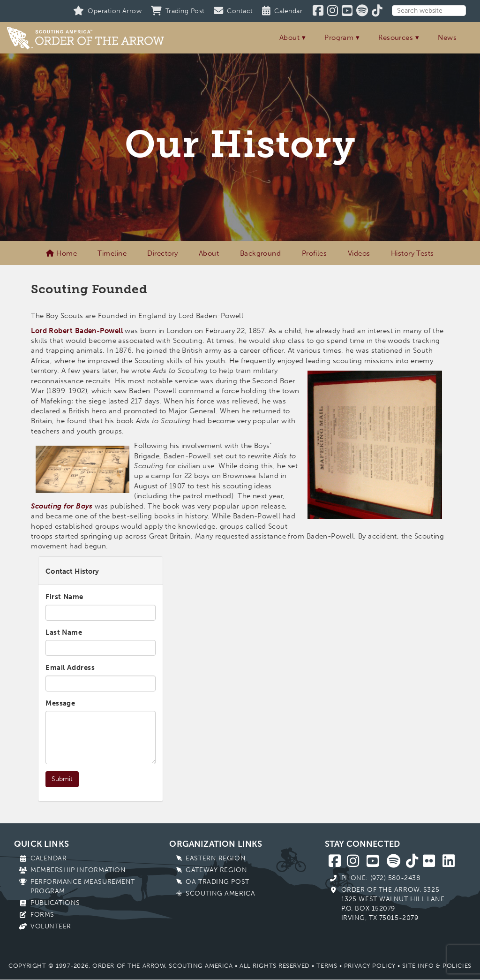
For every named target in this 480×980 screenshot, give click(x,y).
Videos (359, 253)
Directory (162, 253)
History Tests (412, 253)
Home (61, 253)
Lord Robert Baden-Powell (77, 331)
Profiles (315, 253)
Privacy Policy (370, 966)
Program (339, 38)
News (447, 38)
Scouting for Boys (62, 506)
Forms (42, 915)
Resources (396, 38)
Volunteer (51, 926)
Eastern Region (216, 858)
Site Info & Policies (437, 966)
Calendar (49, 858)
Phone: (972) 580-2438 (381, 878)
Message (60, 703)
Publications (55, 903)
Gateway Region (216, 870)
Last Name (64, 632)
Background (261, 253)
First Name (64, 597)
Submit (62, 779)
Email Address (70, 668)
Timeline (112, 253)
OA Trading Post (217, 882)
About (289, 38)
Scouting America (220, 893)
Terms (327, 966)
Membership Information (78, 870)
